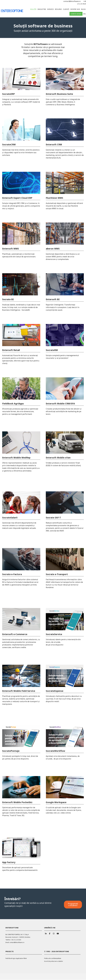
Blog (83, 9)
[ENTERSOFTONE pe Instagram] (54, 933)
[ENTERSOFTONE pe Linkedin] (46, 933)
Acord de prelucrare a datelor (54, 961)
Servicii (50, 9)
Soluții (33, 9)
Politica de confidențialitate (53, 959)
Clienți (66, 9)
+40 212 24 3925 (16, 940)
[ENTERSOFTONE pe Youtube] (57, 933)
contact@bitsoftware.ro (72, 1)
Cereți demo (76, 14)
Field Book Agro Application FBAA (16, 959)
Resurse (58, 9)
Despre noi (75, 9)
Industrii (42, 9)
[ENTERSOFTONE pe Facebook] (50, 933)
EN (84, 14)
